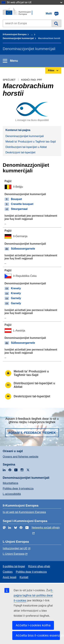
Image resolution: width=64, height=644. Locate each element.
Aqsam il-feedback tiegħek (32, 433)
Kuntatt (24, 577)
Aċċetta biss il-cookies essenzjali (38, 635)
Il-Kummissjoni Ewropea (15, 34)
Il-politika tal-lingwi (14, 566)
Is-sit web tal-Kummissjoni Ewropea (24, 512)
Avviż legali (10, 577)
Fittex (56, 23)
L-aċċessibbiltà (12, 494)
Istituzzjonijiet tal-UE (15, 548)
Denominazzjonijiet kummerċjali (18, 38)
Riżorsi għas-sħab (39, 566)
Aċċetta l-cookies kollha (33, 625)
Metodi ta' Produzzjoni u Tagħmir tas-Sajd (31, 142)
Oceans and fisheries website (21, 457)
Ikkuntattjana (10, 483)
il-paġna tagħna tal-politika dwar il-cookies (33, 595)
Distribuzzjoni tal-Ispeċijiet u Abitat (26, 147)
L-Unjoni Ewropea (14, 554)
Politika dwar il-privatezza (18, 489)
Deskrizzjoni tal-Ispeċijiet (20, 152)
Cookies (8, 572)
